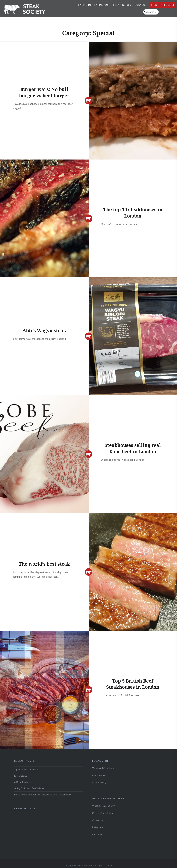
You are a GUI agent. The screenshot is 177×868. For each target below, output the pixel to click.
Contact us (98, 820)
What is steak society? (104, 806)
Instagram (98, 827)
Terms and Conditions (103, 768)
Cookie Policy (99, 782)
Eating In (85, 5)
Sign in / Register (163, 5)
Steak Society (25, 808)
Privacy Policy (99, 775)
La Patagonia (21, 776)
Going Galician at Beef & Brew (29, 788)
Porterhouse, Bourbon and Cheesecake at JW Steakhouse (43, 795)
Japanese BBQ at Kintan (26, 770)
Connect (141, 5)
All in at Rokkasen (23, 782)
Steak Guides (122, 5)
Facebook (97, 834)
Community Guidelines (104, 813)
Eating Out (102, 5)
